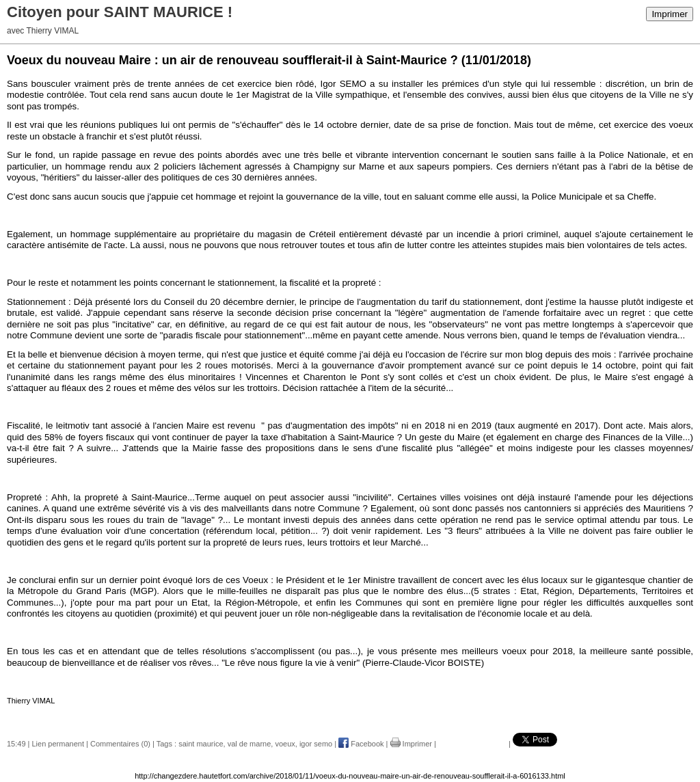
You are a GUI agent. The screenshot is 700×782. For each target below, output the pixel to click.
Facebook (361, 744)
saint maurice (201, 744)
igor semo (316, 744)
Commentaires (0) (120, 744)
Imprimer (670, 14)
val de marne (250, 744)
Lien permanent (58, 744)
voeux (285, 744)
